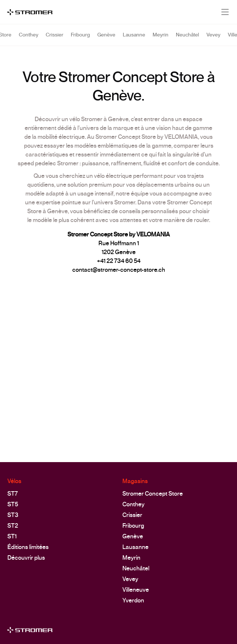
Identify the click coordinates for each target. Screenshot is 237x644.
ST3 (13, 515)
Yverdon (133, 600)
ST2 (13, 526)
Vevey (213, 39)
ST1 (12, 536)
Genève (106, 39)
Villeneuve (136, 590)
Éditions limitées (28, 547)
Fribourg (80, 39)
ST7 (13, 494)
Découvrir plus (26, 558)
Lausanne (134, 39)
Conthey (29, 39)
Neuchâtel (187, 39)
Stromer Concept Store (153, 494)
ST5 (13, 504)
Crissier (55, 39)
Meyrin (161, 39)
